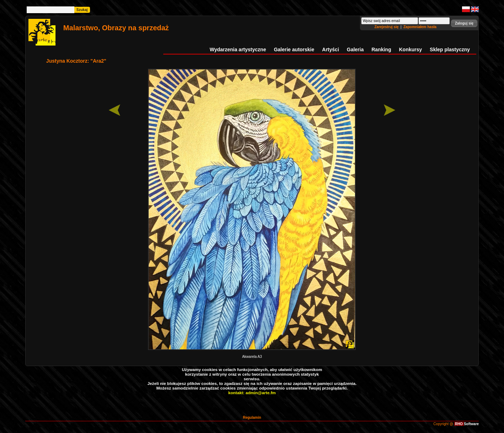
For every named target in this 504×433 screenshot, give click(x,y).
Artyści (331, 49)
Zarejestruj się (387, 27)
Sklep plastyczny (450, 49)
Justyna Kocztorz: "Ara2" (76, 61)
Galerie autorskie (294, 49)
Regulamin (252, 418)
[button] (464, 23)
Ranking (381, 49)
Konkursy (411, 49)
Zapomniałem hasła (420, 27)
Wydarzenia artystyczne (238, 49)
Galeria (355, 49)
